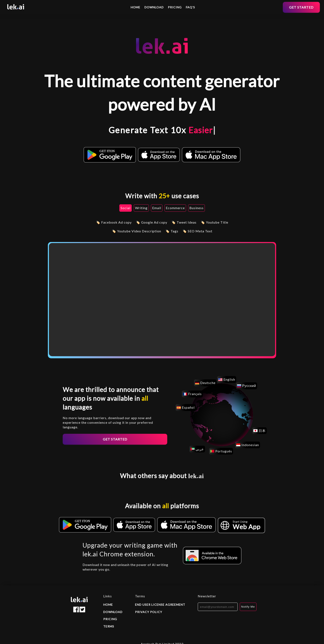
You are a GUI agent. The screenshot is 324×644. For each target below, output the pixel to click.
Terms (109, 626)
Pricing (175, 7)
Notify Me (248, 607)
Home (135, 7)
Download (154, 7)
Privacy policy (149, 612)
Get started (115, 439)
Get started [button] (301, 7)
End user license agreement (160, 605)
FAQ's (190, 7)
